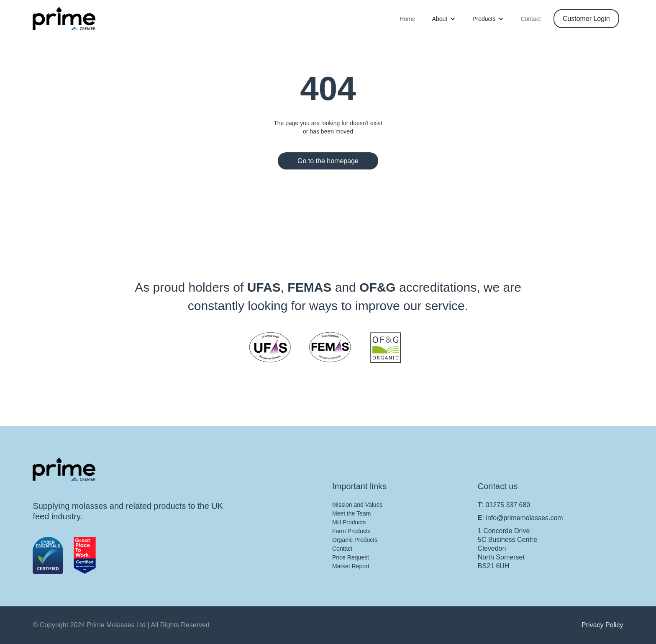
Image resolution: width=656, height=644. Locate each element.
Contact (530, 19)
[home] (64, 18)
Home (407, 19)
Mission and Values (357, 505)
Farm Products (351, 531)
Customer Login (586, 19)
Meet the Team (351, 513)
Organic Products (355, 540)
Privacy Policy (602, 625)
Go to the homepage (328, 161)
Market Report (351, 566)
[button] (444, 19)
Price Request (351, 557)
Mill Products (349, 522)
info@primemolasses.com (524, 518)
